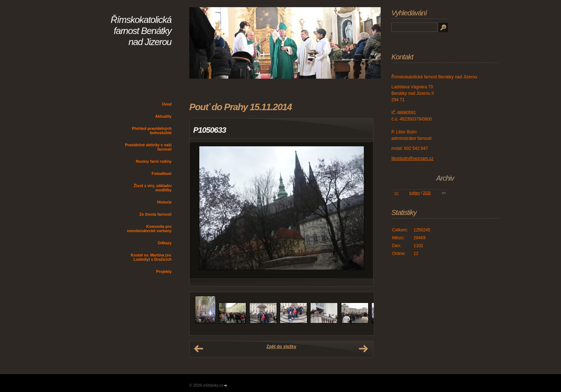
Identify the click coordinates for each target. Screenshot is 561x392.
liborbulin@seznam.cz (413, 158)
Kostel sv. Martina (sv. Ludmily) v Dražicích (151, 257)
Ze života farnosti (156, 214)
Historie (164, 202)
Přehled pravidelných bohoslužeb (152, 131)
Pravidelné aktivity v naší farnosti (148, 147)
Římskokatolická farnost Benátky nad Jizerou (141, 31)
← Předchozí (199, 349)
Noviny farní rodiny (154, 161)
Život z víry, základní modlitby (153, 188)
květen (414, 193)
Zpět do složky (281, 347)
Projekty (164, 271)
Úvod (167, 104)
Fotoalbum (162, 173)
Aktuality (164, 116)
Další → (363, 349)
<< (396, 193)
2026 (427, 193)
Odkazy (165, 243)
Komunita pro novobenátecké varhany (149, 229)
